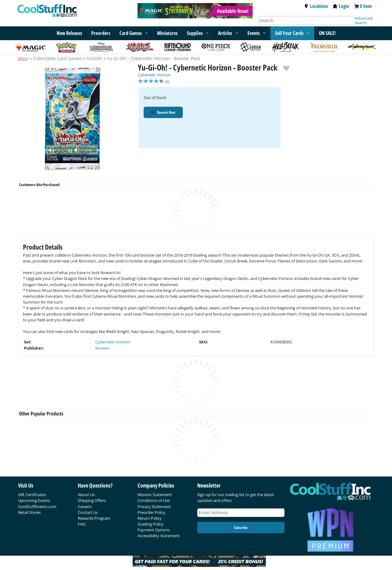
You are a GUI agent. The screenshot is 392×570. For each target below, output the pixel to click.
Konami (102, 348)
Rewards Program (94, 518)
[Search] (306, 20)
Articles (225, 33)
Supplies (195, 33)
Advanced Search (364, 20)
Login (341, 6)
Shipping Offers (92, 500)
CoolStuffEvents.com (37, 507)
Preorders (101, 33)
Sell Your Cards (289, 33)
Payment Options (154, 530)
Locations (316, 6)
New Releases (69, 33)
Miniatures (167, 33)
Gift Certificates (32, 495)
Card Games (131, 33)
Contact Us (88, 512)
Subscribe (241, 528)
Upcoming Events (34, 500)
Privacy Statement (154, 507)
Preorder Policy (151, 512)
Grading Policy (151, 524)
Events (254, 33)
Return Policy (150, 518)
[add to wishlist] (286, 66)
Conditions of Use (154, 500)
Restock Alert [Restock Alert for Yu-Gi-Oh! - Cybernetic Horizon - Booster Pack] (164, 113)
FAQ (82, 524)
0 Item (366, 6)
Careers (85, 507)
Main (23, 58)
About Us (86, 495)
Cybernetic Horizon (154, 75)
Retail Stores (29, 512)
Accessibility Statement (158, 536)
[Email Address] (241, 513)
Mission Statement (155, 495)
